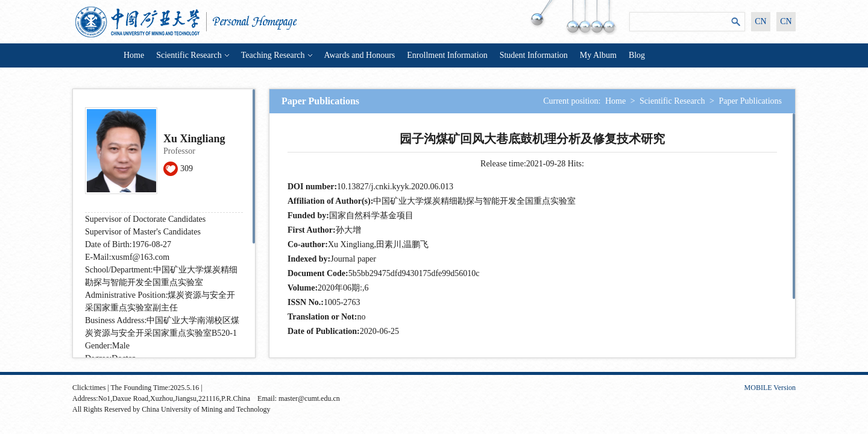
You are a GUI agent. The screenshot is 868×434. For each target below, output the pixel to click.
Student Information (534, 55)
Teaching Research (277, 55)
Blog (637, 55)
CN (760, 21)
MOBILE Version (770, 388)
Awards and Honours (360, 55)
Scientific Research (192, 55)
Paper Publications (750, 101)
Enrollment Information (447, 55)
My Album (598, 55)
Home (134, 55)
